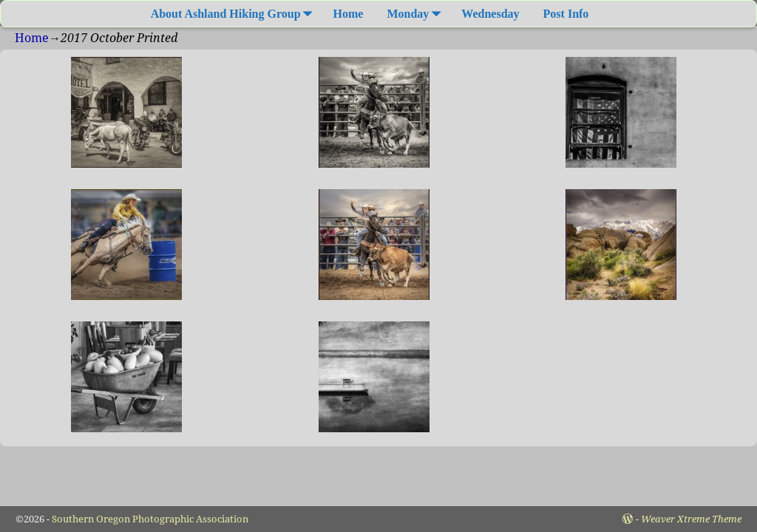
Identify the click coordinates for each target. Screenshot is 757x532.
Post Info (566, 14)
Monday (417, 14)
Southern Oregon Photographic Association (150, 519)
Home (349, 14)
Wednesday (490, 14)
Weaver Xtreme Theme (691, 519)
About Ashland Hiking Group (235, 14)
